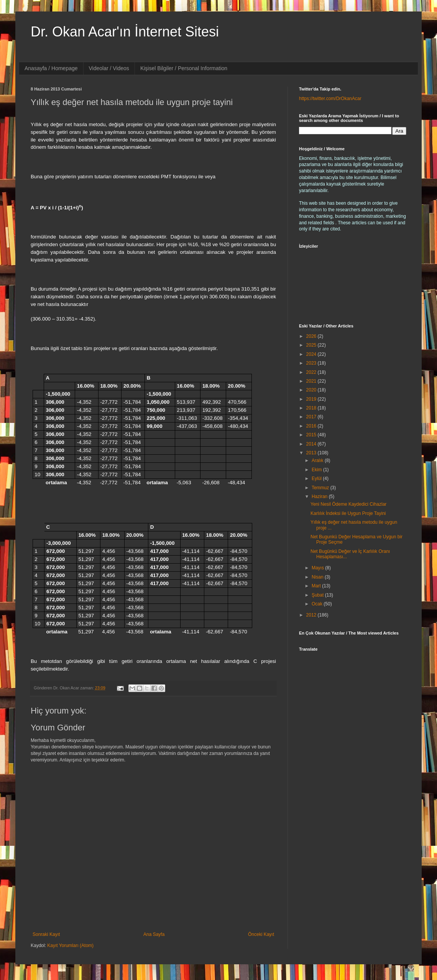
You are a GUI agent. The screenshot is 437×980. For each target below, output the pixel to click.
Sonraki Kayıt (46, 934)
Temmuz (321, 488)
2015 (312, 435)
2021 (312, 381)
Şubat (318, 595)
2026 (312, 336)
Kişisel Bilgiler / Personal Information (184, 68)
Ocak (318, 604)
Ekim (317, 470)
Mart (317, 586)
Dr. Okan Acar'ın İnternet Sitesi (125, 32)
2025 (312, 345)
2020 (312, 390)
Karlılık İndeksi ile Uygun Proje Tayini (348, 513)
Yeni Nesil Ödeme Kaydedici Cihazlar (348, 504)
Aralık (318, 460)
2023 (312, 363)
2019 (312, 399)
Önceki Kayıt (261, 934)
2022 (312, 372)
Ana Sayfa (154, 934)
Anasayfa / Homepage (51, 68)
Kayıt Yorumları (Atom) (70, 945)
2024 (312, 354)
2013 (312, 453)
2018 (312, 408)
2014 (312, 444)
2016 (312, 426)
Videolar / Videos (109, 68)
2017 (312, 417)
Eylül (317, 478)
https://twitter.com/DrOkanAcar (330, 99)
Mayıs (318, 568)
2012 (312, 615)
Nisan (318, 577)
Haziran (320, 497)
